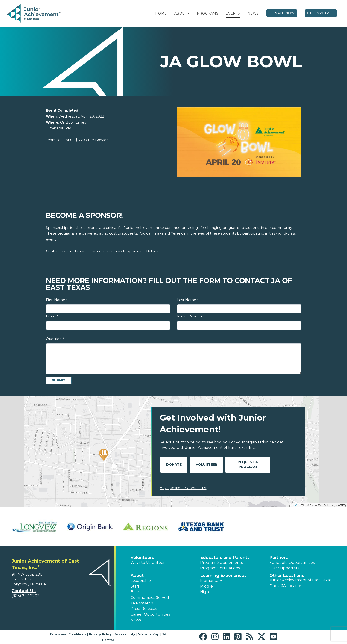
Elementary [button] (211, 580)
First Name (57, 300)
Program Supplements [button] (221, 563)
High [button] (204, 592)
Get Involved (321, 13)
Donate (174, 464)
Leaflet (295, 505)
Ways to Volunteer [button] (148, 563)
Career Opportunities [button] (150, 614)
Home (161, 13)
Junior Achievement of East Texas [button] (300, 580)
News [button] (136, 620)
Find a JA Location (286, 586)
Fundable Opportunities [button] (292, 563)
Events (233, 13)
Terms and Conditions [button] (68, 634)
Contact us (55, 251)
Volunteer (206, 464)
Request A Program (248, 464)
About (181, 13)
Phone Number (191, 316)
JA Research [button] (142, 603)
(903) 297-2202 (26, 596)
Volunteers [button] (142, 558)
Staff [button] (135, 586)
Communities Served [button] (150, 598)
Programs (208, 13)
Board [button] (136, 592)
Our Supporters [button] (284, 568)
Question (55, 339)
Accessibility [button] (125, 634)
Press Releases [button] (144, 609)
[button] (189, 13)
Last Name (188, 300)
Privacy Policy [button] (100, 634)
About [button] (137, 576)
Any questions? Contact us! (183, 488)
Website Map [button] (149, 634)
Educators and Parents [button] (225, 558)
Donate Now (282, 13)
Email (52, 316)
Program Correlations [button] (220, 568)
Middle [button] (206, 586)
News (253, 13)
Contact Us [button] (24, 591)
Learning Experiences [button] (223, 576)
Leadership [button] (141, 580)
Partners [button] (279, 558)
